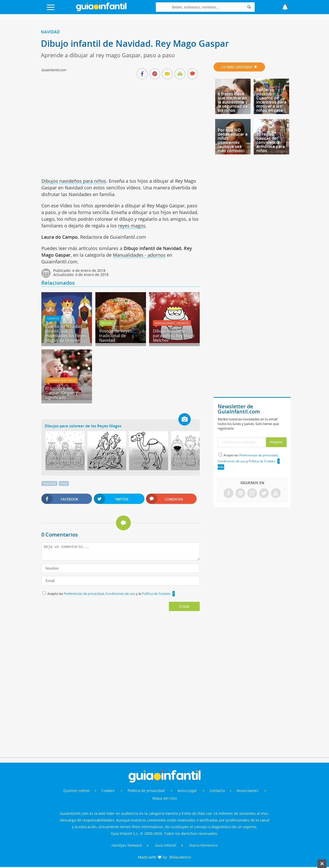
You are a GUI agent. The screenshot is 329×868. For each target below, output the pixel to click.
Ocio (64, 483)
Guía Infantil (166, 845)
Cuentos (53, 318)
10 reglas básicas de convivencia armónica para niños (271, 142)
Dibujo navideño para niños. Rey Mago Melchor (174, 336)
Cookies (109, 791)
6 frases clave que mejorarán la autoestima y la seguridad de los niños (233, 102)
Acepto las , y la (109, 594)
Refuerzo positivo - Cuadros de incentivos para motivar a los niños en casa (271, 100)
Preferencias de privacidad (84, 594)
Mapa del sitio (165, 798)
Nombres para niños (61, 380)
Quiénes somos (76, 791)
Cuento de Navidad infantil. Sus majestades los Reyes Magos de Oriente (66, 333)
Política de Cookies (156, 594)
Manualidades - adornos (139, 255)
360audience (180, 857)
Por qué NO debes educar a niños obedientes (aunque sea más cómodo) (233, 140)
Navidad (50, 32)
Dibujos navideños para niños (74, 181)
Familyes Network (127, 845)
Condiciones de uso (121, 594)
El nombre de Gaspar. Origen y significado (61, 393)
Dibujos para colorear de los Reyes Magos (83, 426)
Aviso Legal (187, 791)
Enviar (184, 606)
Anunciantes (248, 791)
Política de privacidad (147, 791)
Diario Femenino (203, 845)
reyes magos (132, 226)
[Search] (249, 7)
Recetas (107, 323)
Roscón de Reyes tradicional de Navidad (116, 336)
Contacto (217, 791)
